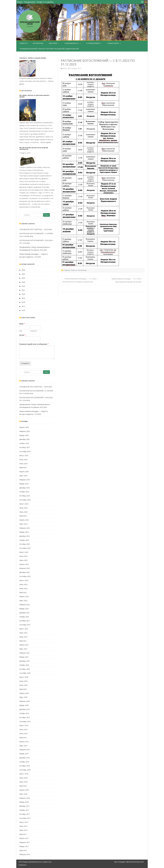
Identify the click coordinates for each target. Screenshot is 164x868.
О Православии (93, 43)
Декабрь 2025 (25, 439)
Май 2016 (23, 850)
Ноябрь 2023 (24, 540)
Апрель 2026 (24, 427)
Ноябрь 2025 (24, 443)
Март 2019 (23, 746)
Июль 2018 (23, 778)
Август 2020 (24, 677)
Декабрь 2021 (25, 613)
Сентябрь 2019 (25, 721)
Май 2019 (23, 738)
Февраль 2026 (25, 431)
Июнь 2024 (23, 512)
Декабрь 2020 (25, 661)
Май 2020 (23, 689)
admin (64, 68)
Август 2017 (24, 822)
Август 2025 (24, 455)
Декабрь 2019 (25, 709)
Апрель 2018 (24, 790)
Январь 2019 (24, 754)
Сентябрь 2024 (25, 500)
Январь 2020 (24, 705)
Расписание (38, 43)
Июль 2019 (23, 729)
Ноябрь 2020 (24, 665)
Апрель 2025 (24, 472)
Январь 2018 (24, 802)
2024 (23, 278)
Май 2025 (23, 468)
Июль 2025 (23, 460)
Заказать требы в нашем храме (33, 58)
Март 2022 (23, 601)
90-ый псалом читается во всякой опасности (34, 148)
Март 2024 (23, 524)
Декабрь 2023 (25, 536)
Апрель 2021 (24, 645)
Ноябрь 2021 (24, 617)
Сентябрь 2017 (25, 818)
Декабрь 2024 (25, 488)
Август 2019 (24, 725)
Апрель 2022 (24, 596)
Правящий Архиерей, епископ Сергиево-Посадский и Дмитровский (49, 49)
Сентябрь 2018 (25, 770)
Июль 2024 (23, 508)
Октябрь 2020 (25, 669)
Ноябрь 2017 (24, 810)
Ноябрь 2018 (24, 762)
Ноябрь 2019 (24, 713)
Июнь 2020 (23, 685)
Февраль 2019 (25, 750)
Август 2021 (24, 629)
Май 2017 (23, 834)
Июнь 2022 (23, 588)
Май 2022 (23, 593)
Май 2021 (23, 641)
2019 (23, 298)
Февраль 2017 (25, 842)
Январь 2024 (24, 532)
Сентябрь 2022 (25, 576)
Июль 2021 (23, 633)
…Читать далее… (46, 142)
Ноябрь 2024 (24, 492)
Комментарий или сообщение (34, 344)
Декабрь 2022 (25, 572)
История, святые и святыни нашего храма (34, 96)
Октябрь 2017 (25, 814)
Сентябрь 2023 (25, 548)
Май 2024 (23, 516)
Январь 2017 (24, 846)
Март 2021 (23, 649)
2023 (23, 282)
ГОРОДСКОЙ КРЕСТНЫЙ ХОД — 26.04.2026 (36, 229)
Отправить (25, 363)
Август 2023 (24, 552)
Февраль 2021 (25, 653)
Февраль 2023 (25, 568)
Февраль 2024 (25, 528)
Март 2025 (23, 476)
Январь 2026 (24, 435)
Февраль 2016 (25, 854)
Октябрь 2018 (25, 766)
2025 (23, 274)
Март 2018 (23, 794)
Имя (22, 324)
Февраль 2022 (25, 605)
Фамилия (34, 331)
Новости (23, 43)
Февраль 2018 (25, 798)
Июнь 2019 (23, 734)
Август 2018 (24, 774)
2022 (23, 286)
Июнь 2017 (23, 830)
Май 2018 (23, 786)
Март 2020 (23, 697)
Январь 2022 (24, 609)
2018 (23, 302)
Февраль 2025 (25, 480)
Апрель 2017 (24, 838)
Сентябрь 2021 (25, 625)
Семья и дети (113, 43)
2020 (23, 294)
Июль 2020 (23, 681)
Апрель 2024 (24, 520)
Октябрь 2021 (25, 621)
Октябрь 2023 (25, 544)
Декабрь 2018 (25, 758)
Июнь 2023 (23, 560)
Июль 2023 (23, 556)
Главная (67, 270)
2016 (23, 310)
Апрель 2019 (24, 742)
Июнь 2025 (23, 464)
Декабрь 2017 (25, 806)
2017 (23, 306)
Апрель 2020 (24, 693)
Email (22, 335)
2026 (23, 270)
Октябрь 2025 (25, 447)
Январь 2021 (24, 657)
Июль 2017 (23, 826)
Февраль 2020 (25, 701)
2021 (23, 290)
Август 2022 (24, 580)
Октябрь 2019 (25, 717)
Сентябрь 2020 (25, 673)
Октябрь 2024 (25, 496)
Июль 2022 (23, 584)
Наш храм (53, 43)
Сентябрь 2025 (25, 451)
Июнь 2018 (23, 782)
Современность (72, 43)
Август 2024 (24, 504)
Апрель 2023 (24, 564)
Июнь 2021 (23, 637)
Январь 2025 (24, 484)
